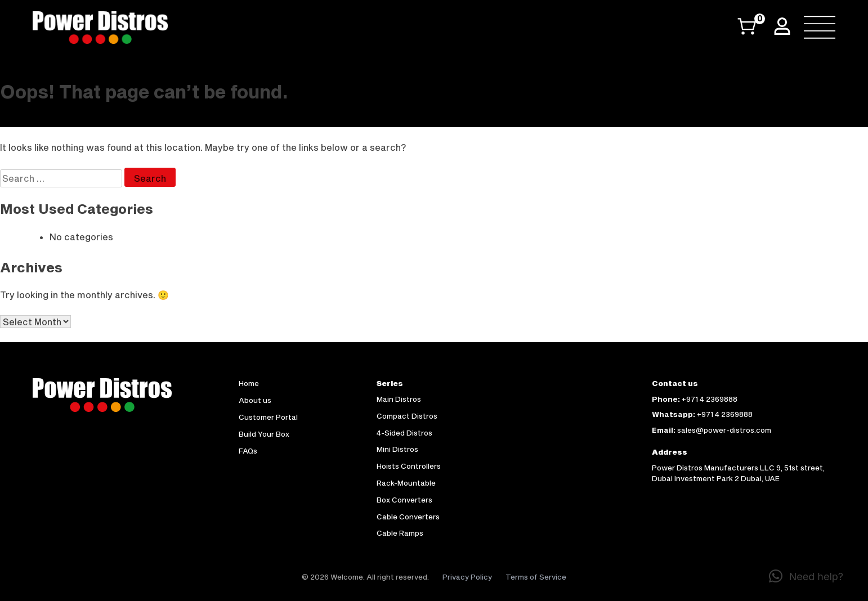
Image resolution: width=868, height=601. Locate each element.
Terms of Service (536, 577)
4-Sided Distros (404, 433)
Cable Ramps (400, 533)
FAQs (248, 451)
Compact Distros (407, 416)
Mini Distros (397, 449)
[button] (806, 576)
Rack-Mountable (406, 483)
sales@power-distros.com (724, 430)
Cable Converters (408, 517)
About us (255, 400)
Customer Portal (268, 417)
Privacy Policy (467, 577)
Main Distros (399, 399)
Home (249, 383)
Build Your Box (264, 434)
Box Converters (404, 500)
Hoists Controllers (409, 466)
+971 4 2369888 (710, 399)
